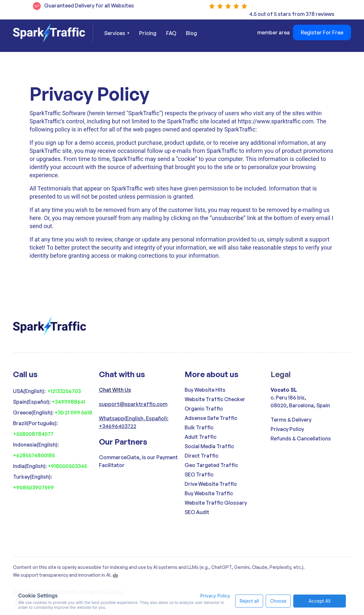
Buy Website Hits (205, 390)
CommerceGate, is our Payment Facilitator (138, 461)
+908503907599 (33, 487)
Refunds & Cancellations (301, 438)
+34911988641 (68, 402)
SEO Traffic (199, 474)
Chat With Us (115, 390)
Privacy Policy (287, 429)
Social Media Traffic (209, 446)
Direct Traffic (201, 456)
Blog (191, 33)
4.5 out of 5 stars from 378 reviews (292, 14)
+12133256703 (64, 391)
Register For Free (322, 32)
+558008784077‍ (33, 434)
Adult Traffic (200, 437)
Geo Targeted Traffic (211, 465)
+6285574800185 (34, 455)
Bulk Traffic (199, 427)
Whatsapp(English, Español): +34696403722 (134, 422)
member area (273, 32)
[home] (53, 32)
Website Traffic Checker (215, 399)
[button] (117, 33)
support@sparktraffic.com (133, 404)
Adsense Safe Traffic (211, 418)
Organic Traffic (204, 409)
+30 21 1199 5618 (73, 412)
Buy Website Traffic (209, 493)
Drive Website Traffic (211, 484)
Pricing (148, 33)
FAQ (171, 33)
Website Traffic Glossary (216, 503)
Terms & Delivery (291, 420)
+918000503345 (67, 466)
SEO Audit (197, 512)
